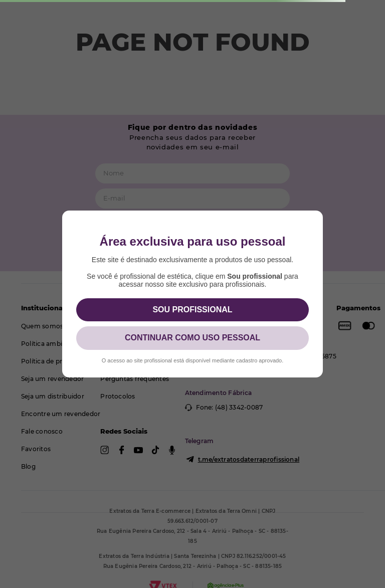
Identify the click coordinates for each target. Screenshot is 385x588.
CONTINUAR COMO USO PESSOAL (192, 338)
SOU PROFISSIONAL (192, 310)
